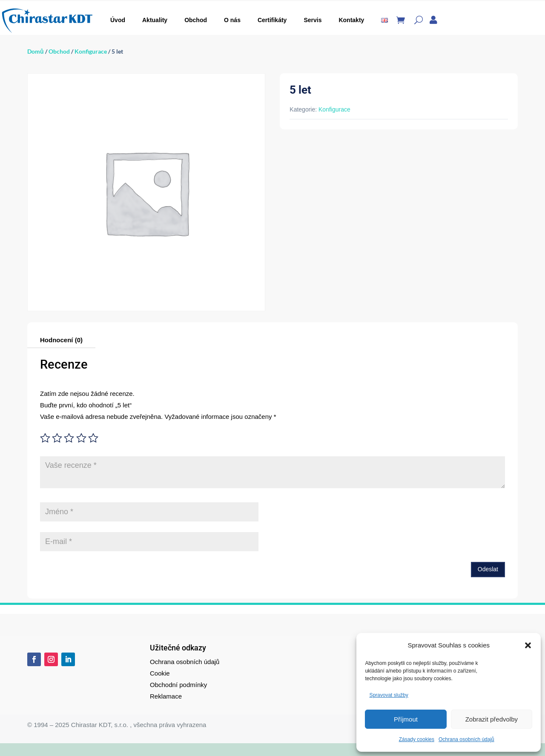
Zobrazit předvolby (492, 719)
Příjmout (406, 719)
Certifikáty (272, 20)
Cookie (160, 673)
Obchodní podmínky (178, 685)
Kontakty (351, 20)
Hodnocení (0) (61, 340)
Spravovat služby (389, 695)
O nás (232, 20)
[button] (528, 645)
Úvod (118, 20)
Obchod (196, 20)
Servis (313, 20)
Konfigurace (91, 51)
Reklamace (166, 696)
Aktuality (155, 20)
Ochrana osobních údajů (466, 739)
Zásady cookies (417, 739)
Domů (36, 51)
